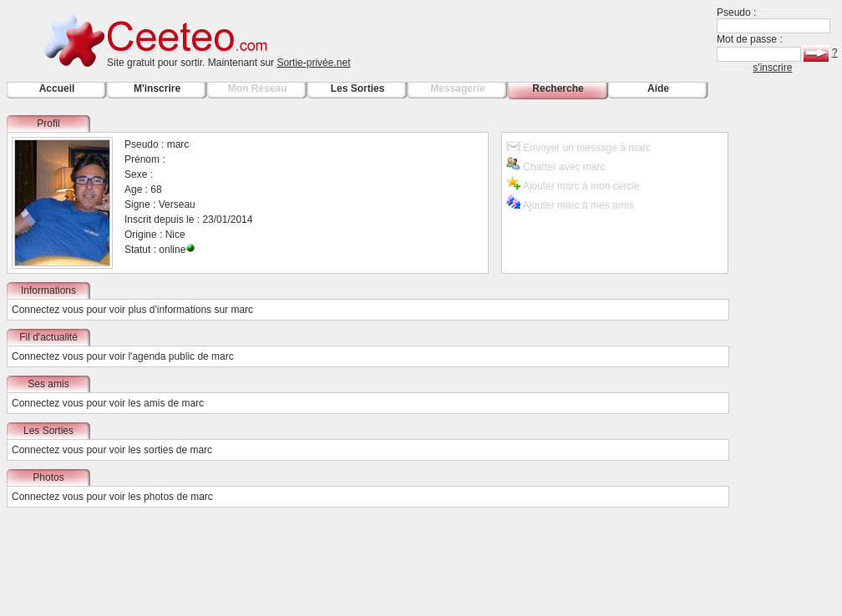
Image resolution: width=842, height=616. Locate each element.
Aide (658, 88)
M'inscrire (157, 88)
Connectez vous (48, 310)
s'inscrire (772, 68)
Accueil (57, 88)
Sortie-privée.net (313, 63)
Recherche (558, 88)
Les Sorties (358, 88)
